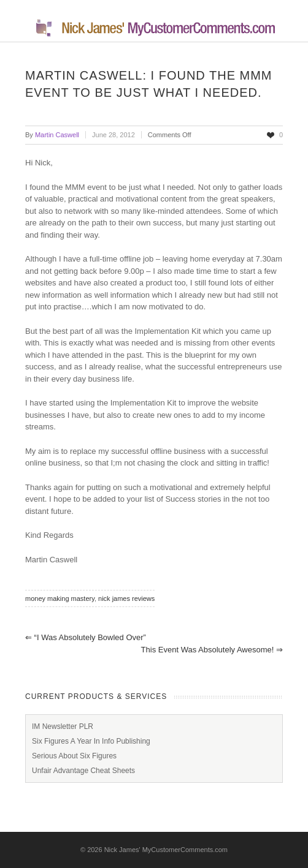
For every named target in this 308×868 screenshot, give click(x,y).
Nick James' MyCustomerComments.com (166, 850)
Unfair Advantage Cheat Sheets (83, 771)
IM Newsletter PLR (63, 726)
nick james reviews (126, 598)
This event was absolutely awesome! (212, 650)
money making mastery (60, 598)
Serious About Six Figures (74, 756)
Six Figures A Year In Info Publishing (91, 741)
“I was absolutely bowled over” (86, 637)
